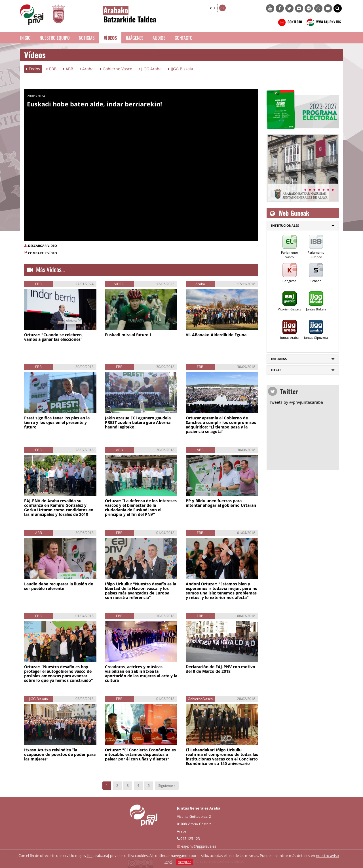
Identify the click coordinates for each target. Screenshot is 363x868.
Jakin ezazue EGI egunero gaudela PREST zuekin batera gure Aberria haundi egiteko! (138, 422)
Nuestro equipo (55, 38)
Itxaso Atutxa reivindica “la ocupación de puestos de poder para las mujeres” (60, 754)
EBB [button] (51, 69)
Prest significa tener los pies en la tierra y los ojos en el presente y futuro (57, 422)
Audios (159, 38)
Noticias (87, 38)
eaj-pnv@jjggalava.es (199, 846)
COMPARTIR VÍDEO (43, 253)
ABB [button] (68, 69)
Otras (276, 370)
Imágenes (135, 38)
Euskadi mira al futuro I (128, 335)
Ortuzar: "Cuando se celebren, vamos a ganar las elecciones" (53, 337)
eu (213, 8)
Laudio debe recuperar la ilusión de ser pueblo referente (59, 586)
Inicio (25, 38)
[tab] (303, 226)
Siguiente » (167, 786)
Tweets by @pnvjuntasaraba (296, 402)
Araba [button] (87, 69)
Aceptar (184, 862)
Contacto (184, 38)
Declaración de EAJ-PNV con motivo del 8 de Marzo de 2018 (220, 669)
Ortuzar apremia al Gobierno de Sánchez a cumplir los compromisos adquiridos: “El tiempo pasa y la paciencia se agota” (221, 425)
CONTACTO (289, 22)
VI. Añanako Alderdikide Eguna (216, 335)
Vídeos (110, 38)
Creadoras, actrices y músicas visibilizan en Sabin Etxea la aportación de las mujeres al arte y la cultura (141, 673)
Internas (279, 359)
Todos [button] (33, 69)
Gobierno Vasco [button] (116, 69)
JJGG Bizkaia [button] (181, 69)
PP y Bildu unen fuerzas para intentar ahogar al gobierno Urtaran (221, 503)
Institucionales (285, 225)
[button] (338, 8)
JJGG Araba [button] (150, 69)
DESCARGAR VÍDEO (43, 246)
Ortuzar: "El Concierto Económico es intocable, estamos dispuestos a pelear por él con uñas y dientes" (140, 754)
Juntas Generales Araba (199, 808)
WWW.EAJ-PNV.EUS (323, 22)
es (222, 8)
